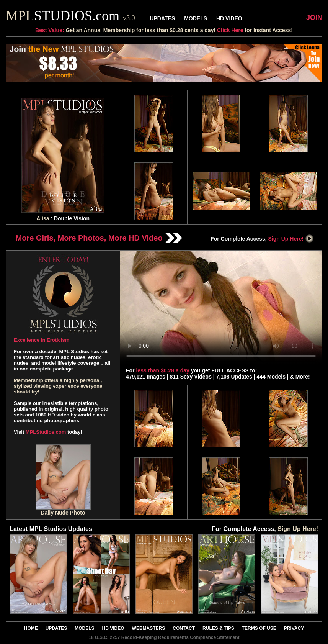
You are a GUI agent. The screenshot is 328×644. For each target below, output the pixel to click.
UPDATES (162, 18)
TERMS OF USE (259, 628)
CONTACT (184, 628)
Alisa (43, 218)
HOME (31, 628)
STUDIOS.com (70, 16)
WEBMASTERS (149, 628)
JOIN (314, 18)
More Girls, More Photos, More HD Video (99, 238)
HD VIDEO (229, 18)
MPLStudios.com (46, 432)
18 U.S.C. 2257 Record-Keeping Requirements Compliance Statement (164, 637)
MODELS (196, 18)
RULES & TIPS (218, 628)
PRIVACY (294, 628)
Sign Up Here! (291, 239)
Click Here (230, 30)
